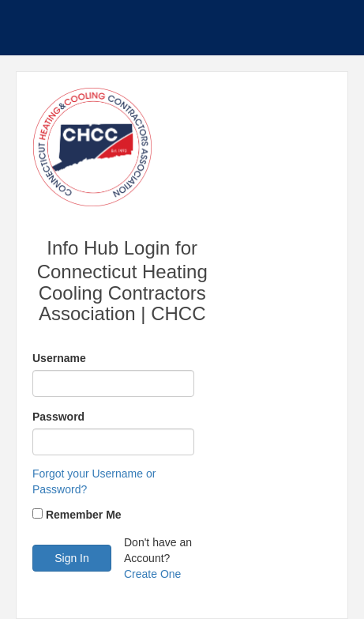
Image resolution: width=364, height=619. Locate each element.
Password (58, 417)
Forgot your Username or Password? (94, 481)
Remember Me (84, 515)
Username (59, 358)
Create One (152, 574)
